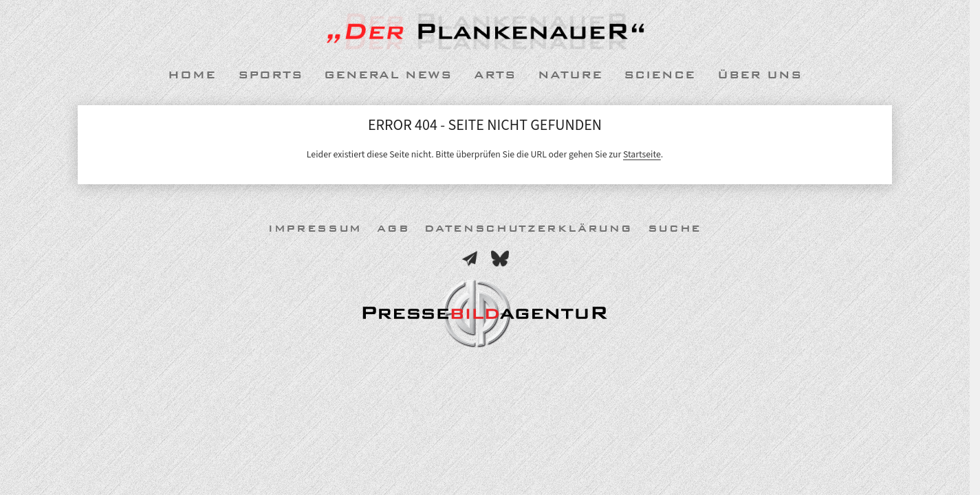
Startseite (642, 154)
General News (388, 75)
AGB (393, 229)
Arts (495, 75)
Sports (270, 75)
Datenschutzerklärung (528, 229)
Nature (570, 75)
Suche (675, 229)
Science (660, 75)
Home (192, 75)
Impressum (315, 229)
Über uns (760, 75)
